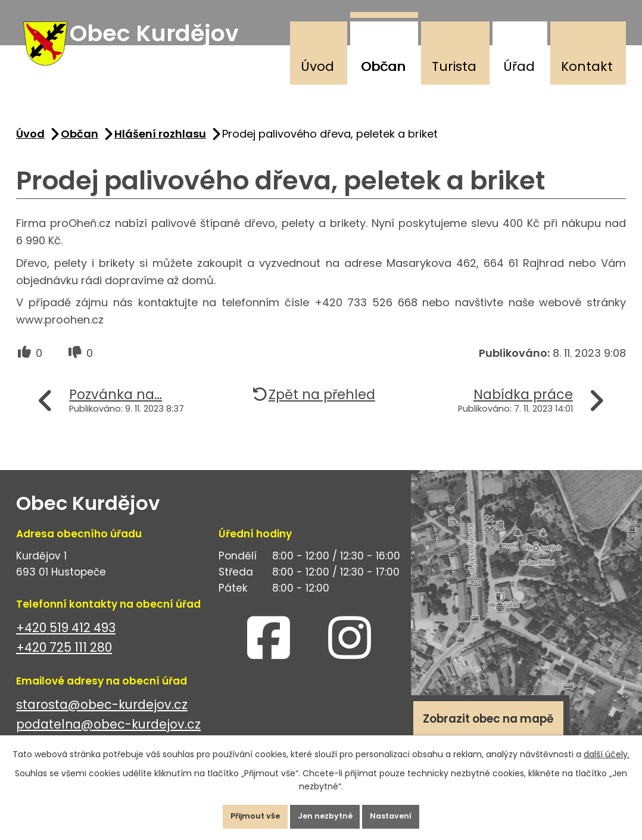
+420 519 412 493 (66, 641)
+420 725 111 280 (64, 660)
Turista (454, 66)
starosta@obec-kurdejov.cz (102, 718)
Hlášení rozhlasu (160, 147)
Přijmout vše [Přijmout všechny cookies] (240, 813)
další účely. (607, 746)
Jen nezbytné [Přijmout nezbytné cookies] (326, 813)
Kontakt (587, 66)
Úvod (317, 66)
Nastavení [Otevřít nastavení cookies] (407, 813)
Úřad (519, 66)
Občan (383, 66)
